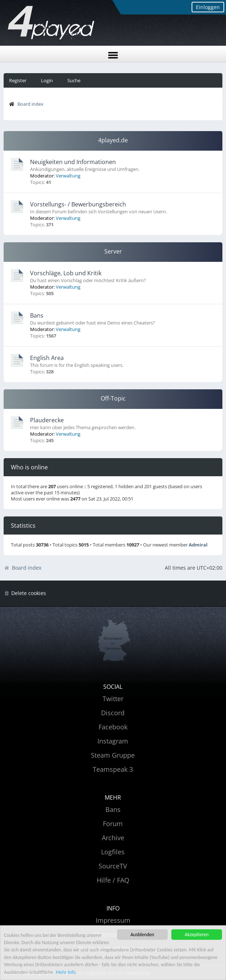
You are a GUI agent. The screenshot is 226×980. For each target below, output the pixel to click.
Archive (113, 838)
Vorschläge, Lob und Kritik (66, 273)
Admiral (198, 545)
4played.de (113, 140)
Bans (37, 315)
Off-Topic (113, 398)
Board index (30, 104)
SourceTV (113, 866)
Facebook (113, 727)
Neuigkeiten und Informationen (73, 162)
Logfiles (113, 852)
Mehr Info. (66, 973)
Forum (113, 824)
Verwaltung (68, 176)
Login (47, 80)
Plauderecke (47, 420)
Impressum (113, 920)
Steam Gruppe (113, 755)
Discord (113, 713)
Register (18, 80)
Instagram (113, 741)
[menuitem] (25, 593)
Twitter (113, 699)
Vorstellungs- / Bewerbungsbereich (78, 204)
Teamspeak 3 (113, 769)
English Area (47, 358)
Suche (74, 80)
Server (113, 251)
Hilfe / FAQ (113, 880)
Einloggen (208, 7)
